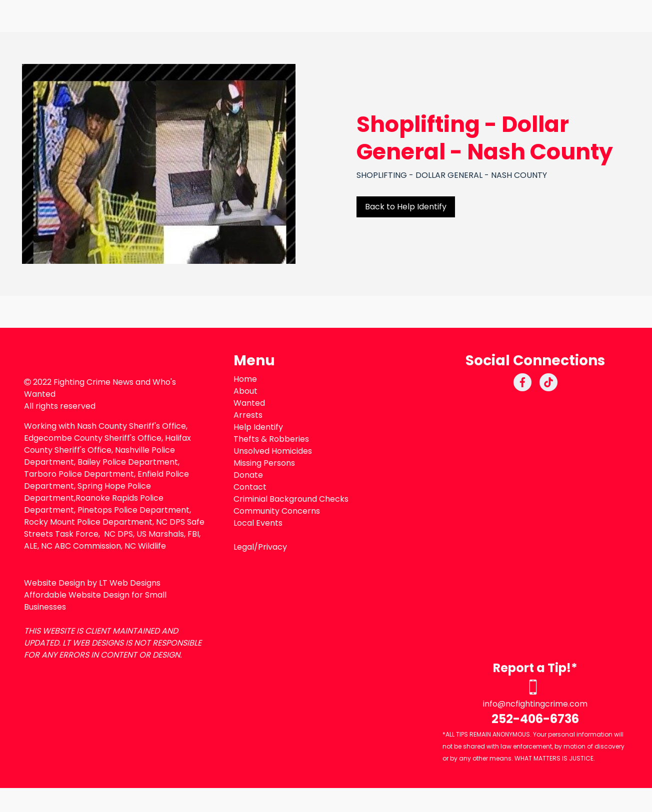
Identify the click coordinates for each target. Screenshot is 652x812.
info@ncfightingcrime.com (535, 704)
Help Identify (258, 427)
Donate (248, 475)
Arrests (248, 415)
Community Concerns (277, 511)
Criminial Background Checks (291, 499)
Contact (250, 487)
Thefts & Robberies (271, 439)
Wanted (249, 403)
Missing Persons (264, 463)
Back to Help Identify (406, 207)
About (245, 391)
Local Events (258, 523)
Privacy (272, 547)
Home (245, 379)
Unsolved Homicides (273, 451)
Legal (244, 547)
